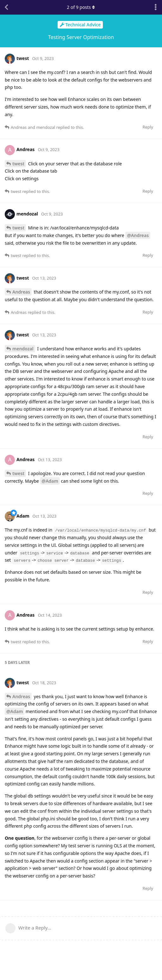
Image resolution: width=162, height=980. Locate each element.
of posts (81, 7)
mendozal (23, 349)
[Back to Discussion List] (6, 7)
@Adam (50, 481)
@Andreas (138, 235)
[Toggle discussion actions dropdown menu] (156, 7)
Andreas (21, 292)
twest (18, 164)
